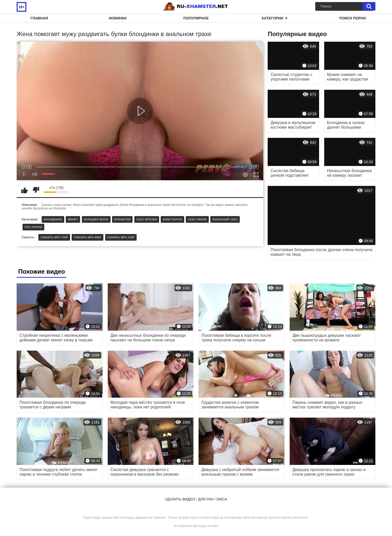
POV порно (33, 227)
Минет (73, 219)
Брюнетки (122, 219)
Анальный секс (225, 219)
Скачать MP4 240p (121, 237)
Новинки (118, 18)
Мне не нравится (36, 190)
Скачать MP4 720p (54, 237)
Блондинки (53, 219)
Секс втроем (147, 219)
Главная (39, 18)
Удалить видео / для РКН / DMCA (196, 499)
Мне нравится (24, 190)
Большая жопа (96, 219)
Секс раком (197, 219)
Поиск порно (353, 18)
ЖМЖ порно (172, 219)
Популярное (196, 18)
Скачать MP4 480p (88, 237)
